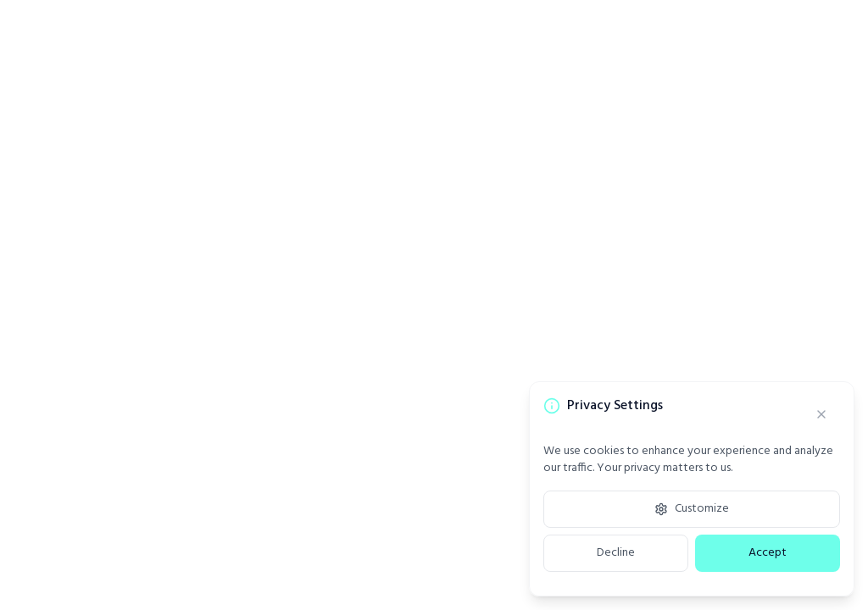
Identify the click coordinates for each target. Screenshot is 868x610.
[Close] (821, 414)
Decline (616, 553)
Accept (768, 553)
